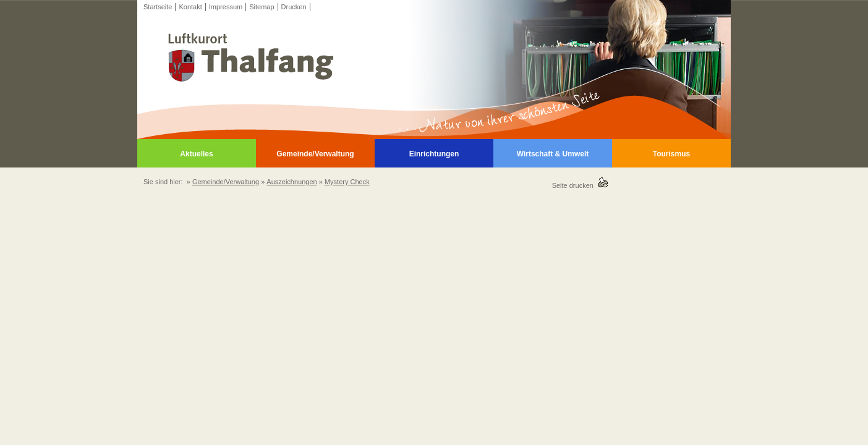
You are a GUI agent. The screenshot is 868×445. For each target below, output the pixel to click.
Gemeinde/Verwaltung (315, 154)
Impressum (226, 7)
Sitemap (262, 7)
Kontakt (190, 7)
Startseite (158, 7)
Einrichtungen (434, 154)
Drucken (294, 7)
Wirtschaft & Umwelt (553, 154)
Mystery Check (347, 182)
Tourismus (671, 154)
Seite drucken (575, 185)
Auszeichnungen (291, 182)
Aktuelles (196, 154)
